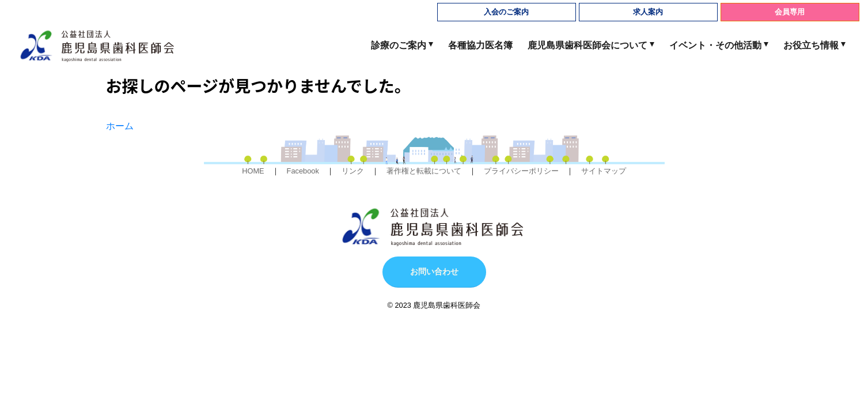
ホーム (120, 126)
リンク (353, 171)
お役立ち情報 (811, 45)
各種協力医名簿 (480, 45)
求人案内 (648, 12)
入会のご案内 (506, 12)
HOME (253, 171)
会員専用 (790, 12)
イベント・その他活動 (715, 45)
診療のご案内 (399, 45)
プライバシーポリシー (521, 171)
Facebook (303, 171)
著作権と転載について (424, 171)
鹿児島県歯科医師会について (587, 45)
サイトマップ (604, 171)
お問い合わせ (434, 271)
